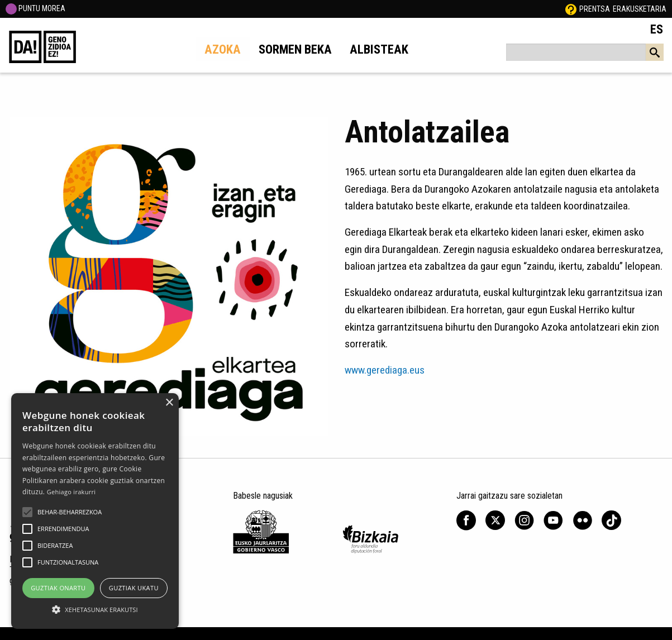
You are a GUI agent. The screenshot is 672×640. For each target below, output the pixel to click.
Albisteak (379, 49)
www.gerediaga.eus (385, 370)
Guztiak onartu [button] (58, 588)
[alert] (95, 511)
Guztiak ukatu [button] (134, 588)
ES (657, 29)
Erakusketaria (640, 9)
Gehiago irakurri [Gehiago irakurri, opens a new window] (72, 492)
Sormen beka (295, 49)
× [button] (169, 403)
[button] (27, 512)
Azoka (223, 49)
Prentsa (595, 9)
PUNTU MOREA (35, 8)
